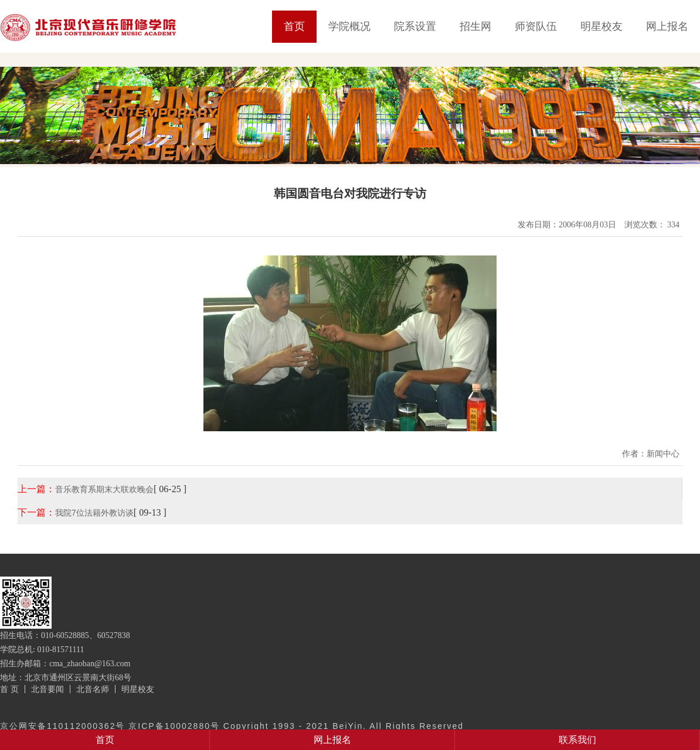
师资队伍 (536, 26)
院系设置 (415, 26)
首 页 (9, 689)
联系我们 (577, 740)
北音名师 (93, 689)
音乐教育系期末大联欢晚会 (104, 489)
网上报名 (667, 26)
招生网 (475, 26)
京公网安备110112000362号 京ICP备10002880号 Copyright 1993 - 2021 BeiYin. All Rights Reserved (232, 726)
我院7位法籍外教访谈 (94, 513)
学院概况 (349, 26)
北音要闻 (47, 689)
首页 (294, 26)
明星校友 (602, 26)
